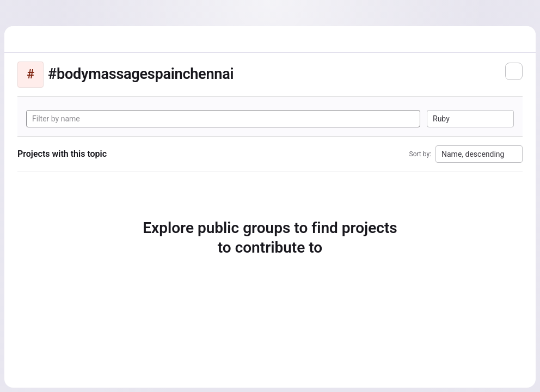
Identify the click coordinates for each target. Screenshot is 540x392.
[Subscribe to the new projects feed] (514, 71)
